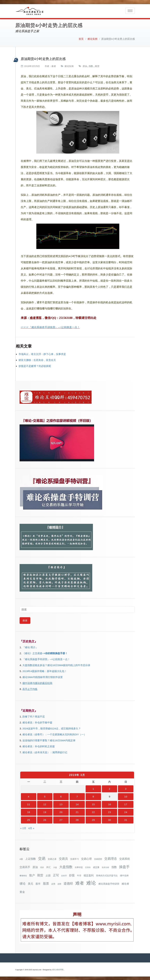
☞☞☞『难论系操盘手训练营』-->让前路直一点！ (50, 327)
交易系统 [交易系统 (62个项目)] (125, 858)
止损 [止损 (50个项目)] (48, 875)
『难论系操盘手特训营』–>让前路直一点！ (46, 659)
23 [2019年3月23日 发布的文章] (110, 811)
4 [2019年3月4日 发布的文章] (29, 796)
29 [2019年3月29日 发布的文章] (93, 819)
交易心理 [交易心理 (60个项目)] (86, 858)
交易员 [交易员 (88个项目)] (63, 858)
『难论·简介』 (30, 647)
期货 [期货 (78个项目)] (40, 875)
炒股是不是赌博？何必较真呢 (35, 365)
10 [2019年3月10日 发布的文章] (126, 796)
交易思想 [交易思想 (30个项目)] (98, 858)
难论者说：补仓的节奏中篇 (37, 722)
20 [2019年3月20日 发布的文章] (61, 811)
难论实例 (92, 38)
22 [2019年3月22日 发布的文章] (93, 811)
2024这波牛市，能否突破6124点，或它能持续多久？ (52, 728)
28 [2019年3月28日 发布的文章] (77, 819)
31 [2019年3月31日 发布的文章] (126, 819)
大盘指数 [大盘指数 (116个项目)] (66, 866)
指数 (91, 66)
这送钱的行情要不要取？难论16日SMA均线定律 (49, 740)
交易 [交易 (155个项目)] (42, 858)
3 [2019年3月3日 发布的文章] (126, 788)
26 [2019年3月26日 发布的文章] (45, 819)
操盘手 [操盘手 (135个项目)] (124, 866)
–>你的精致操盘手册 (54, 653)
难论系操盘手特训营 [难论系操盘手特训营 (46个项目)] (109, 883)
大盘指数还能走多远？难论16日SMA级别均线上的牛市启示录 (56, 665)
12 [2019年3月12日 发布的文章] (45, 804)
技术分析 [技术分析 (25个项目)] (106, 867)
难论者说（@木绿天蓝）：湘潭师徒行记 (45, 752)
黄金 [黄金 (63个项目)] (22, 891)
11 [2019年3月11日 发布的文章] (29, 804)
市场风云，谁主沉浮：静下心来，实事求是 (42, 353)
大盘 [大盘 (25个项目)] (55, 867)
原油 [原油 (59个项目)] (35, 866)
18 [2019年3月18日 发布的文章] (29, 811)
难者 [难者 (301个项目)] (80, 883)
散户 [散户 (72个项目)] (32, 875)
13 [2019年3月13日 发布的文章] (61, 804)
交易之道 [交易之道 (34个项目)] (52, 858)
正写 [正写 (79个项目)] (56, 875)
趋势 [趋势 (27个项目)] (59, 883)
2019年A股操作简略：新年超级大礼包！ (45, 670)
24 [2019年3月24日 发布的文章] (126, 811)
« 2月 (23, 828)
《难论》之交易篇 (32, 653)
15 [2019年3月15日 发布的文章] (93, 804)
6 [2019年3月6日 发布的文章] (61, 796)
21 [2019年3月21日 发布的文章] (77, 811)
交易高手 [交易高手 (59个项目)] (25, 866)
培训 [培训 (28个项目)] (42, 867)
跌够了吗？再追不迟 (34, 716)
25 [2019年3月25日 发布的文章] (29, 819)
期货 (97, 66)
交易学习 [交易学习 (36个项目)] (75, 858)
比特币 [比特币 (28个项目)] (64, 875)
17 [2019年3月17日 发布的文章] (126, 804)
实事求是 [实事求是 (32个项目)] (79, 867)
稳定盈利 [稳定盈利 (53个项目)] (89, 875)
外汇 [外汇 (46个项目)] (49, 867)
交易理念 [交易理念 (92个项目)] (111, 858)
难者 (54, 66)
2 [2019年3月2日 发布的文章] (110, 788)
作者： (48, 66)
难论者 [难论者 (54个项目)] (125, 883)
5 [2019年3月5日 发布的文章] (45, 796)
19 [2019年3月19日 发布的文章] (45, 811)
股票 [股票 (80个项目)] (46, 883)
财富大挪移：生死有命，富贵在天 (37, 359)
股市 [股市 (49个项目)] (38, 883)
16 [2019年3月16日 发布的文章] (110, 804)
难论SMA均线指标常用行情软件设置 (43, 676)
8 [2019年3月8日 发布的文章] (93, 796)
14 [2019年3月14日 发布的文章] (77, 804)
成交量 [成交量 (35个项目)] (96, 867)
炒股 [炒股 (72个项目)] (72, 875)
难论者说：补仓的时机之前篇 (39, 746)
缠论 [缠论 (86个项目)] (23, 883)
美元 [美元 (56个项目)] (31, 883)
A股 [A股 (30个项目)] (21, 858)
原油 (85, 66)
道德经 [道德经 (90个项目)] (68, 883)
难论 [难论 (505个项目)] (91, 882)
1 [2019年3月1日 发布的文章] (93, 788)
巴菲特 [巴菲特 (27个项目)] (88, 867)
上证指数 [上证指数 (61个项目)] (31, 858)
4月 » (31, 828)
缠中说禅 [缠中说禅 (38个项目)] (124, 875)
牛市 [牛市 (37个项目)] (79, 875)
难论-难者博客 (58, 969)
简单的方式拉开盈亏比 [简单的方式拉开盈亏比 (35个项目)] (107, 875)
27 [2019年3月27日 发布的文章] (61, 819)
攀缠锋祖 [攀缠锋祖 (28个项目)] (23, 875)
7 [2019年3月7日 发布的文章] (77, 796)
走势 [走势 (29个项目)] (53, 883)
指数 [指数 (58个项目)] (114, 866)
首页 (81, 38)
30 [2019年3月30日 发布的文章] (110, 819)
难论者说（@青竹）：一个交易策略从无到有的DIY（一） (54, 734)
